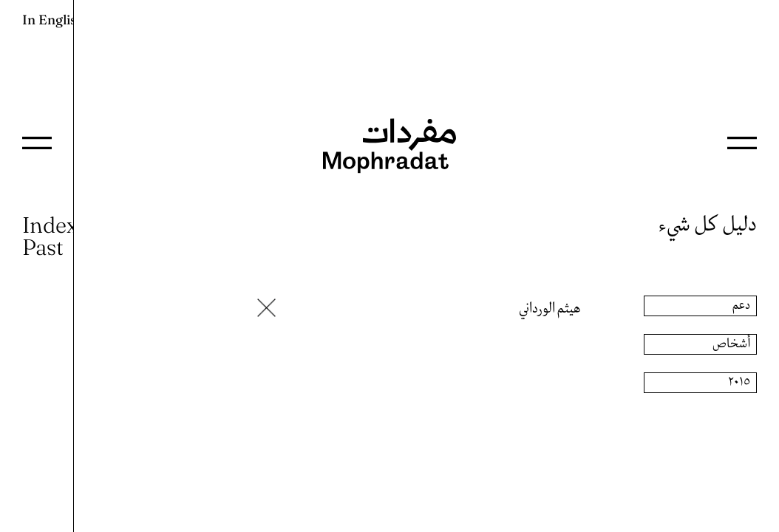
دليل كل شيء (708, 225)
